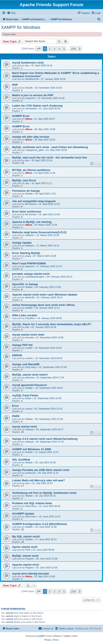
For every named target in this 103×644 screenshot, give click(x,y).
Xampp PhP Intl (22, 345)
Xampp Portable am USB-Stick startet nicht (41, 470)
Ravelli (29, 88)
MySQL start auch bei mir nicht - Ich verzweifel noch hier (50, 158)
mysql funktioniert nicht (28, 63)
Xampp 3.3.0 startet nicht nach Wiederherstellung (45, 439)
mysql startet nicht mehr (28, 335)
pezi (27, 483)
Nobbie (29, 194)
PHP (15, 85)
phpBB (40, 636)
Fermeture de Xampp (26, 191)
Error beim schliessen (27, 212)
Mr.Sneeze (31, 204)
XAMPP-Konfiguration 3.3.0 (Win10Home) (40, 524)
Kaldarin (29, 235)
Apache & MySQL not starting (32, 222)
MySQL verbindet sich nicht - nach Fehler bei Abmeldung (50, 147)
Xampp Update (22, 243)
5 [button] (64, 49)
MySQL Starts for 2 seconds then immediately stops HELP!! (52, 324)
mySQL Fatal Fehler (25, 395)
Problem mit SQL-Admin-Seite (32, 503)
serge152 (30, 98)
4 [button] (59, 49)
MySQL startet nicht (25, 556)
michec (29, 358)
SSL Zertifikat (21, 460)
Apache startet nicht (26, 565)
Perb (28, 550)
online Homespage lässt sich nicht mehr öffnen (43, 305)
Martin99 (30, 297)
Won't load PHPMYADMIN (29, 263)
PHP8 (16, 416)
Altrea (29, 119)
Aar (27, 65)
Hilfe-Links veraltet (25, 315)
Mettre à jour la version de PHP (33, 95)
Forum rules (9, 34)
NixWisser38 (32, 79)
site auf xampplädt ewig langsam (34, 201)
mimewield (31, 108)
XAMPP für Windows (21, 27)
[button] (39, 49)
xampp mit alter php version (31, 137)
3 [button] (54, 49)
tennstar (29, 337)
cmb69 (29, 348)
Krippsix (29, 559)
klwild (28, 398)
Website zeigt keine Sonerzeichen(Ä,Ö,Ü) (39, 232)
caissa (29, 409)
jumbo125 (30, 473)
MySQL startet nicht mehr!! (30, 375)
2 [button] (50, 49)
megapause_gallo (34, 150)
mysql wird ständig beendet (31, 574)
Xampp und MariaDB (26, 364)
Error (15, 406)
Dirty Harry (31, 367)
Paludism (30, 318)
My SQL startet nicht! (26, 536)
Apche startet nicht (25, 547)
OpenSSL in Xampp (25, 284)
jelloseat (29, 378)
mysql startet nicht (24, 427)
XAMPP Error (21, 116)
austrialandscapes (35, 277)
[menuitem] (11, 13)
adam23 (29, 266)
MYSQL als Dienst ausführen (31, 170)
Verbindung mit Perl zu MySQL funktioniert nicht (44, 493)
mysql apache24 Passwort (29, 385)
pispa (28, 256)
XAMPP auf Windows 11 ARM (31, 449)
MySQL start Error (24, 180)
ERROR (17, 355)
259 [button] (73, 49)
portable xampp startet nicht (31, 274)
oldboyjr (29, 429)
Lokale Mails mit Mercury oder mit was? (38, 480)
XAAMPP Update (23, 514)
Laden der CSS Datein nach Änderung (37, 106)
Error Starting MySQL (26, 253)
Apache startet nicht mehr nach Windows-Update (45, 295)
